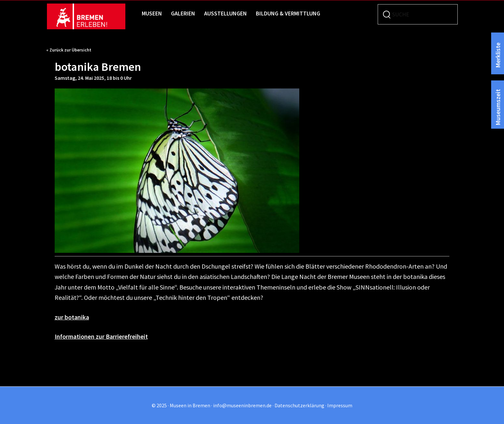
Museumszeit (498, 107)
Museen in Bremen (92, 16)
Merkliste (498, 55)
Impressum (340, 405)
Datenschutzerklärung (299, 405)
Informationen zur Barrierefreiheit (102, 336)
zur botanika (72, 317)
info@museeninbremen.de (242, 405)
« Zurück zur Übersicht (69, 50)
